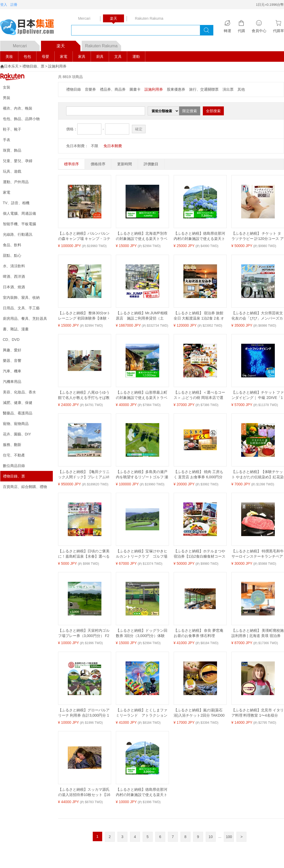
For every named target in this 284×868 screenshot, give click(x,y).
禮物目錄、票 (33, 66)
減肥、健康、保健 (18, 403)
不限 (95, 146)
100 (229, 837)
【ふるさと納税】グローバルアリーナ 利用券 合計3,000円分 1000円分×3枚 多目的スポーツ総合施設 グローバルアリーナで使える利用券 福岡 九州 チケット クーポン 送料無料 (84, 713)
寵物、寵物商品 (16, 424)
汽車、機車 (12, 371)
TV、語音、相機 (16, 203)
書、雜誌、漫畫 (16, 329)
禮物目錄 (74, 89)
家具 (82, 57)
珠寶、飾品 (12, 150)
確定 (139, 129)
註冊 (14, 5)
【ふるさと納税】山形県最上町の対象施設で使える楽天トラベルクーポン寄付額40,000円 (142, 395)
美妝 (9, 57)
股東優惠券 (176, 89)
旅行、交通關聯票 (204, 89)
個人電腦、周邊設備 (19, 213)
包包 (27, 57)
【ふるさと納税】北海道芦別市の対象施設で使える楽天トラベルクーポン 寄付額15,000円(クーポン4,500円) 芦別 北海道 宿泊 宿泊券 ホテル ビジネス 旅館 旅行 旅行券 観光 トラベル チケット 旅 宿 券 (142, 236)
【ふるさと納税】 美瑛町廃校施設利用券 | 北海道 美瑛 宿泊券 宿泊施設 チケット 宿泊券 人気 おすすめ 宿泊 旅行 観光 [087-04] (258, 633)
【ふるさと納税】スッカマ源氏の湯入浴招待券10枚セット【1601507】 (84, 792)
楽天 (68, 44)
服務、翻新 (12, 445)
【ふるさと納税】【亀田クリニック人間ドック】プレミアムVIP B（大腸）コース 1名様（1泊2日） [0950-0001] (84, 475)
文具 (118, 57)
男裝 (7, 98)
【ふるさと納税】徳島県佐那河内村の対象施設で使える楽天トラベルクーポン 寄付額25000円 (200, 236)
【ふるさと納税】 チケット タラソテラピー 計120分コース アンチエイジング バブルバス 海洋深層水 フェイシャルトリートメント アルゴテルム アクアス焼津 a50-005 (258, 236)
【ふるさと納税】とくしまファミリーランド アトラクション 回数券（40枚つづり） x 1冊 (142, 713)
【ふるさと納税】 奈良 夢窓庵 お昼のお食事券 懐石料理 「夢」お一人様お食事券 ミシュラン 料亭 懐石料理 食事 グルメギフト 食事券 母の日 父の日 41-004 (200, 633)
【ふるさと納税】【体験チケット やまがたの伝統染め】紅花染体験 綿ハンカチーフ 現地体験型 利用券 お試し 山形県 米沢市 (258, 475)
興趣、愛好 (12, 350)
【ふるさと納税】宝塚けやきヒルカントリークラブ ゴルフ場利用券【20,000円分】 (142, 554)
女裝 (7, 87)
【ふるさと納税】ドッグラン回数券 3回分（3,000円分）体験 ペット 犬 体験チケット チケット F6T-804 (142, 633)
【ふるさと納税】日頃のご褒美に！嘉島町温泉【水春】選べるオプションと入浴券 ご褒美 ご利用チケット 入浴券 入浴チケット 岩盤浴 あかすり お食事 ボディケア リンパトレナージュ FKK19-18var (84, 554)
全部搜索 (213, 111)
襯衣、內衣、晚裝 (18, 108)
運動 (136, 57)
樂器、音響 (12, 361)
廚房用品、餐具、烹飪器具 (25, 319)
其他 (241, 89)
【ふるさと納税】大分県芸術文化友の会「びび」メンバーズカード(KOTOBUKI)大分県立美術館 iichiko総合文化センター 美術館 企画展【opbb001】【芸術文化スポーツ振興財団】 (257, 316)
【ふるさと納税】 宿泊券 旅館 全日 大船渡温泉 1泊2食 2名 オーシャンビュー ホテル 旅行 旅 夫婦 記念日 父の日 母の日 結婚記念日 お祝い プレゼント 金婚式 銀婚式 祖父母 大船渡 (200, 316)
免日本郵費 (113, 146)
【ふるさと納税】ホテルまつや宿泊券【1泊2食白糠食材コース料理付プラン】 (200, 554)
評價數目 (151, 164)
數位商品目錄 (14, 466)
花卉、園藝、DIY (17, 434)
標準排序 (71, 164)
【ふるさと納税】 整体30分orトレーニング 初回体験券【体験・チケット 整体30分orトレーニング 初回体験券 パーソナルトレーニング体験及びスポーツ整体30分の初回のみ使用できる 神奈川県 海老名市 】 (84, 316)
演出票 (228, 89)
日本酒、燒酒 (14, 287)
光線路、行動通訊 (18, 234)
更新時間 (125, 164)
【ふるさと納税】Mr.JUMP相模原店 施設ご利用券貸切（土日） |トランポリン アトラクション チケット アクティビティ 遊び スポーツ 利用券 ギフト (142, 316)
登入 (4, 5)
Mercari (26, 44)
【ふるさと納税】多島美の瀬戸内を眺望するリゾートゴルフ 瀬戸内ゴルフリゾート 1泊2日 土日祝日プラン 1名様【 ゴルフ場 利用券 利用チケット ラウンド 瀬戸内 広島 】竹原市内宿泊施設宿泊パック (142, 475)
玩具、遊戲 (12, 171)
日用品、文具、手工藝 (21, 308)
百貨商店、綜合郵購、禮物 (25, 487)
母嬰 (45, 57)
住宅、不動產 (14, 455)
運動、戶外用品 (16, 182)
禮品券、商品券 (113, 89)
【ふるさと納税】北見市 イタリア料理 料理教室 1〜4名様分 (258, 713)
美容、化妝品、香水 (19, 392)
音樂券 (90, 89)
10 (211, 837)
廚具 (100, 57)
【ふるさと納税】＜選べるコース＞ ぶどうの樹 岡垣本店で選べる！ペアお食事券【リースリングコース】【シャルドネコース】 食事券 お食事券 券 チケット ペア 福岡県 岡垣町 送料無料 (200, 395)
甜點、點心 (12, 255)
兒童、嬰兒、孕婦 (18, 161)
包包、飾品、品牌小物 (21, 119)
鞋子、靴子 (12, 129)
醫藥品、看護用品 (18, 413)
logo (30, 28)
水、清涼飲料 (14, 266)
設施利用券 (57, 66)
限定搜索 (190, 111)
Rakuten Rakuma (103, 44)
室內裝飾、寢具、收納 (21, 297)
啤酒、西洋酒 (14, 276)
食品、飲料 (12, 245)
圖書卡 (135, 89)
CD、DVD (11, 340)
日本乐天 (11, 66)
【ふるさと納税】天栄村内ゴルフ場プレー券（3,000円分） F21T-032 (84, 633)
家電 (64, 57)
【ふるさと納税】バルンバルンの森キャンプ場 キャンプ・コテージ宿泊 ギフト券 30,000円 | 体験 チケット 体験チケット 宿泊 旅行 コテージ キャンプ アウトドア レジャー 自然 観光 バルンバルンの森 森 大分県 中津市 (84, 236)
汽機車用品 (12, 382)
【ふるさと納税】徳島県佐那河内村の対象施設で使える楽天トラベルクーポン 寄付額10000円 (142, 792)
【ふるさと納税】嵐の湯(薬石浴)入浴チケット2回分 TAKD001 (199, 713)
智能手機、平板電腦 (19, 224)
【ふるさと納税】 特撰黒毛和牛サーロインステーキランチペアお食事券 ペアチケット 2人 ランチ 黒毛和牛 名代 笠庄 (258, 554)
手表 (7, 140)
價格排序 (98, 164)
